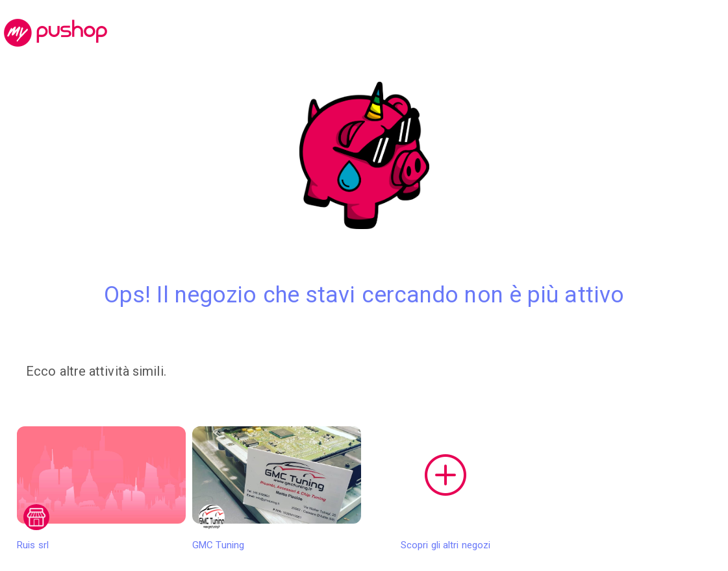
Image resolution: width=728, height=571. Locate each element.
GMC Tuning (277, 489)
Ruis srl (101, 489)
